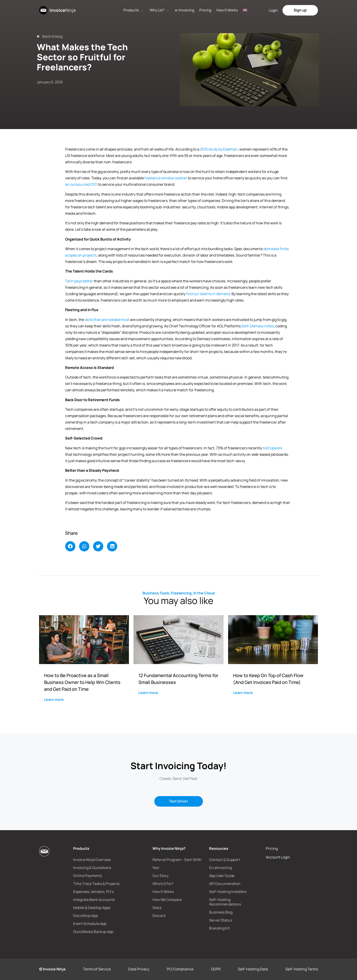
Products (131, 10)
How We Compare (167, 900)
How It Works (227, 10)
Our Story (160, 876)
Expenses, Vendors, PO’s (93, 892)
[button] (70, 546)
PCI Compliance (180, 969)
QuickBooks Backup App (93, 932)
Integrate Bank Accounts (94, 900)
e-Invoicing (185, 10)
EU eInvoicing (220, 868)
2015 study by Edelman (219, 149)
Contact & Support (225, 860)
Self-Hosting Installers (228, 892)
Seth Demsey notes (258, 326)
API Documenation (225, 884)
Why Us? (157, 10)
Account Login (278, 857)
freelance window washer (166, 178)
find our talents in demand (208, 294)
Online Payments (88, 876)
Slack (157, 908)
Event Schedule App (90, 924)
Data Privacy (139, 969)
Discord (159, 916)
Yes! (156, 868)
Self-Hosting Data (253, 969)
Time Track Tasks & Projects (96, 884)
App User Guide (222, 876)
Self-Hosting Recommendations (225, 902)
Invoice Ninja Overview (92, 860)
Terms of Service (97, 969)
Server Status (221, 920)
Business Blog (221, 912)
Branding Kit (219, 928)
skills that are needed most (107, 320)
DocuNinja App (85, 916)
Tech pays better (79, 281)
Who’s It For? (163, 884)
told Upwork (272, 448)
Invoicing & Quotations (92, 868)
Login (273, 10)
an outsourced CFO (81, 184)
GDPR (216, 969)
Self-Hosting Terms (302, 969)
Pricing (205, 10)
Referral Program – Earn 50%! (177, 860)
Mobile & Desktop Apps (92, 908)
